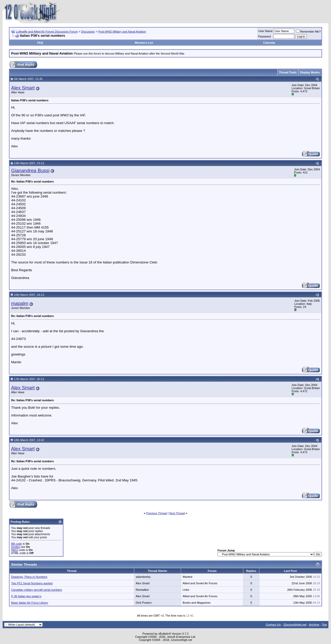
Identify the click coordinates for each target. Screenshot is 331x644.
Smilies (16, 547)
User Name (266, 31)
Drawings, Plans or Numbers (29, 577)
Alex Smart (23, 88)
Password (265, 36)
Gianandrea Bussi (30, 171)
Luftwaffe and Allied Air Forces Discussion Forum (47, 32)
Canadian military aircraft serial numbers (37, 590)
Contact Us (273, 625)
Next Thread (177, 513)
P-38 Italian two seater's (26, 596)
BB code (17, 544)
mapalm (20, 303)
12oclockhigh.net (295, 625)
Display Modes (310, 72)
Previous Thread (157, 513)
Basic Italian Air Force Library (30, 603)
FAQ (40, 43)
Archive (314, 625)
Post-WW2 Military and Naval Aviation (122, 32)
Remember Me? (308, 32)
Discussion (88, 32)
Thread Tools (288, 72)
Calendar (269, 43)
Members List (144, 43)
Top (324, 625)
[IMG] (15, 550)
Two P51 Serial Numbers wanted (32, 583)
